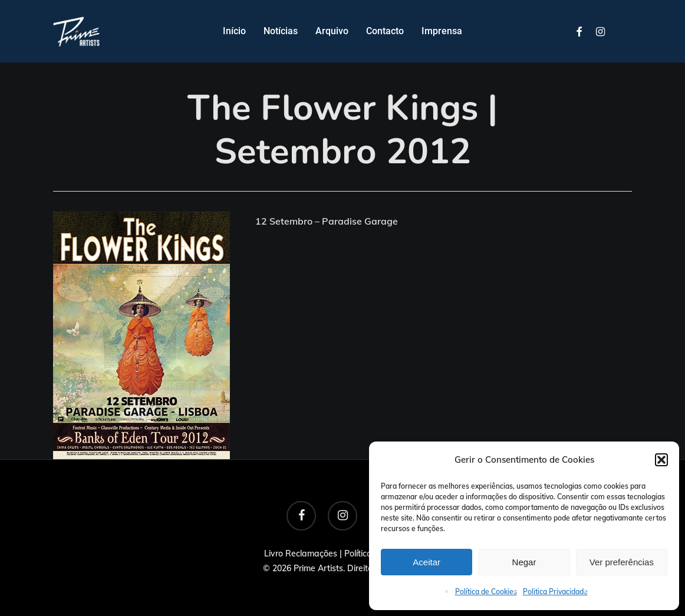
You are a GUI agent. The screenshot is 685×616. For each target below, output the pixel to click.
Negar (524, 562)
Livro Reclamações (301, 554)
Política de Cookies (486, 592)
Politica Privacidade (555, 592)
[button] (661, 460)
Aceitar (427, 562)
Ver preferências (622, 562)
